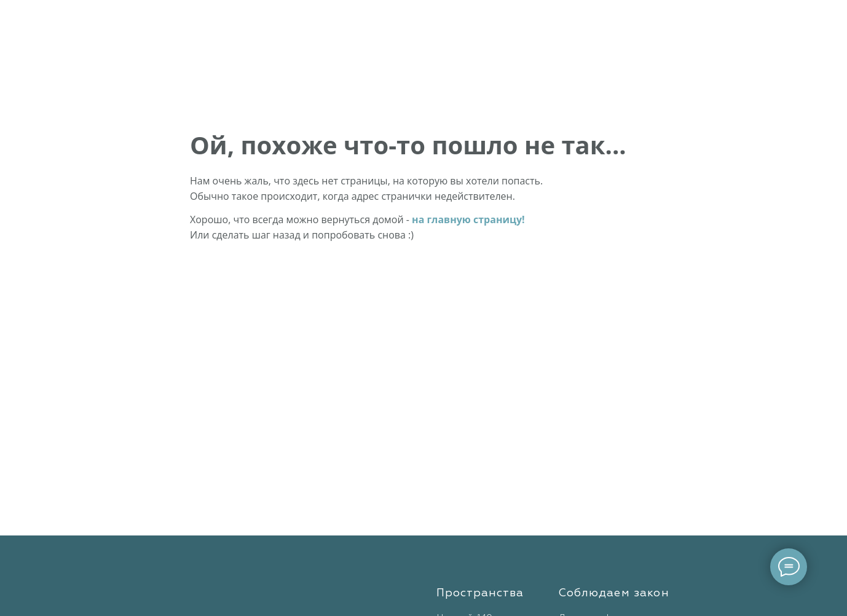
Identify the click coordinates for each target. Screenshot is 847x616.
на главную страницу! (468, 219)
